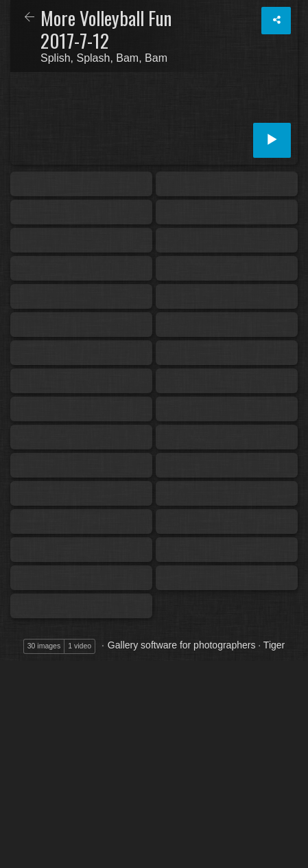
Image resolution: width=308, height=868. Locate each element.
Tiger (274, 645)
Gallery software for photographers (182, 645)
